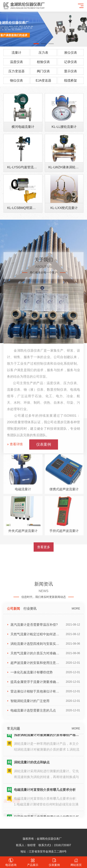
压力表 (43, 53)
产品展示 (33, 862)
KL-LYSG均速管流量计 (24, 184)
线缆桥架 (71, 80)
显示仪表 (71, 71)
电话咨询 (11, 862)
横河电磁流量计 (23, 143)
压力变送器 (16, 71)
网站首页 (76, 862)
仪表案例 (55, 862)
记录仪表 (71, 62)
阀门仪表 (43, 71)
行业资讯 (30, 770)
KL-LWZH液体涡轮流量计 (67, 184)
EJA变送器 (44, 80)
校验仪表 (43, 62)
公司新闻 (13, 770)
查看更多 (44, 624)
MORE (76, 770)
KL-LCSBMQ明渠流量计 (25, 224)
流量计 (16, 53)
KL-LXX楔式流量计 (64, 224)
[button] (36, 44)
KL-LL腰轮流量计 (64, 143)
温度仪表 (16, 62)
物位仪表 (16, 80)
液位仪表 (71, 53)
